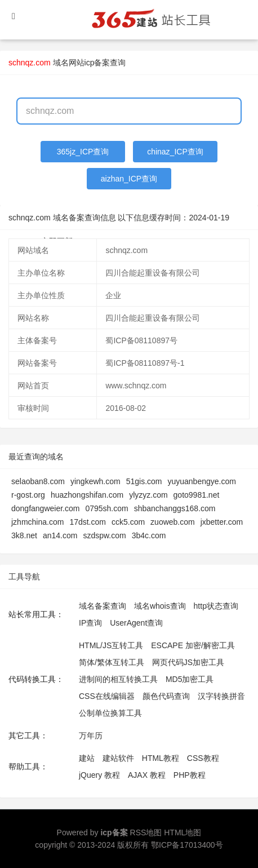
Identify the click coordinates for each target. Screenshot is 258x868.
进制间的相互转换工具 (118, 679)
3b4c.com (149, 535)
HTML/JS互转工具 (111, 645)
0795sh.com (106, 508)
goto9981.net (197, 495)
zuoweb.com (173, 522)
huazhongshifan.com (87, 495)
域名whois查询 (160, 606)
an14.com (60, 535)
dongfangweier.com (45, 508)
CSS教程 (203, 758)
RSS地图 (146, 832)
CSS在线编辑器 (107, 696)
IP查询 (90, 623)
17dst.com (88, 522)
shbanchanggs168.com (175, 508)
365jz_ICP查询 (83, 152)
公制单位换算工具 (110, 713)
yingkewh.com (95, 481)
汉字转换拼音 (221, 696)
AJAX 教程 (147, 775)
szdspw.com (104, 535)
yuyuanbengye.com (201, 481)
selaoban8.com (38, 481)
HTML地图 (183, 832)
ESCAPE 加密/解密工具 (193, 645)
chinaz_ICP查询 (175, 152)
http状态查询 (216, 606)
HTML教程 (161, 758)
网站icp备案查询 (97, 63)
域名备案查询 (103, 606)
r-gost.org (28, 495)
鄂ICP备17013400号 (187, 845)
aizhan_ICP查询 (129, 179)
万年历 (91, 736)
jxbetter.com (222, 522)
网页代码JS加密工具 (188, 662)
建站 (87, 758)
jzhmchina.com (37, 522)
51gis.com (144, 481)
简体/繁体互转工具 (112, 662)
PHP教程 (190, 775)
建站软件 (118, 758)
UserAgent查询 (136, 623)
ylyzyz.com (148, 495)
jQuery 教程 (99, 775)
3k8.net (24, 535)
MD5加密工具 (190, 679)
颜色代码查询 (166, 696)
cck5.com (128, 522)
